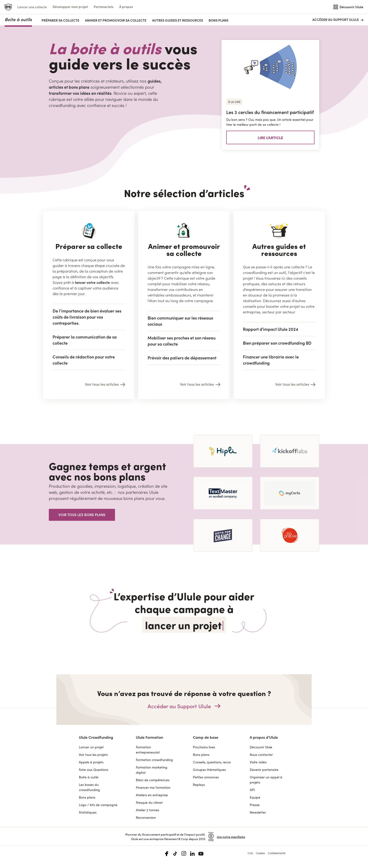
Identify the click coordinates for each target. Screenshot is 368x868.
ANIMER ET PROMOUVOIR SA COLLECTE (116, 20)
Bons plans (218, 20)
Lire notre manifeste (231, 837)
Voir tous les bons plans (82, 515)
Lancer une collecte (32, 7)
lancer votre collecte (92, 282)
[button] (70, 7)
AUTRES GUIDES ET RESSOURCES (178, 20)
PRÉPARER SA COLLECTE (60, 20)
